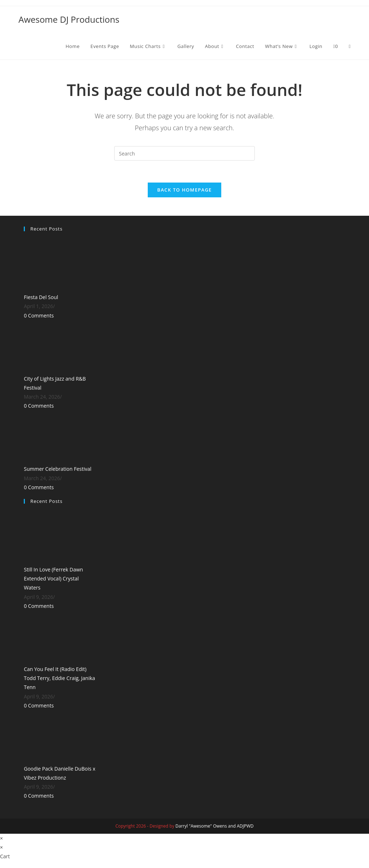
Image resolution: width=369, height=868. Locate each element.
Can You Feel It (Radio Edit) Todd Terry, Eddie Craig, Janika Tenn (59, 678)
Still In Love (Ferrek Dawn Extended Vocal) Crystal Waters (53, 578)
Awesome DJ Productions (69, 19)
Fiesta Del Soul (41, 297)
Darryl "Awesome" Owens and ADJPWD (215, 826)
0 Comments (39, 315)
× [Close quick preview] (1, 838)
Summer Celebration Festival (57, 469)
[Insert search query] (184, 153)
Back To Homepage (184, 190)
